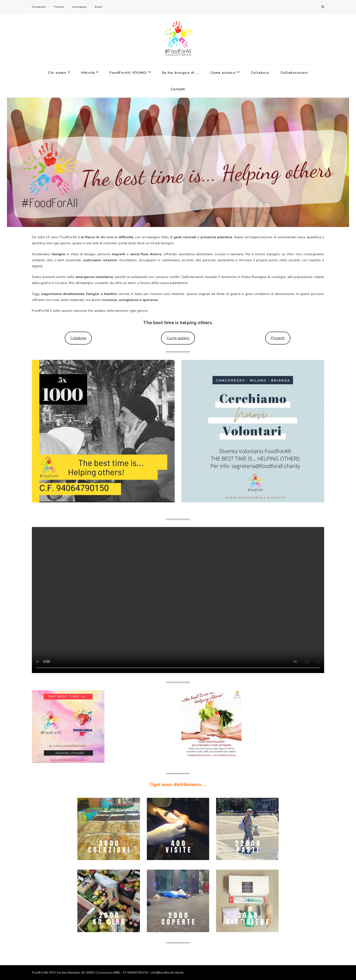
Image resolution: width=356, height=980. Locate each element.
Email (99, 7)
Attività (88, 73)
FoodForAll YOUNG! (128, 73)
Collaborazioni (294, 73)
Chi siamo (57, 73)
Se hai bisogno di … (180, 73)
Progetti (278, 338)
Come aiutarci (223, 73)
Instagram (80, 7)
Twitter (59, 7)
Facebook (39, 7)
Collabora (260, 73)
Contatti (178, 89)
